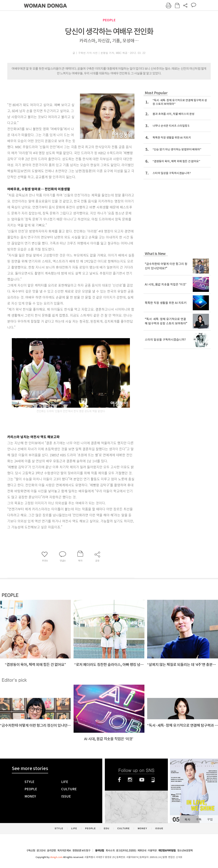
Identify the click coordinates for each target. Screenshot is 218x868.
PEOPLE (109, 20)
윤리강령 (51, 851)
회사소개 (110, 851)
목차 (187, 819)
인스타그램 (130, 780)
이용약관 (152, 851)
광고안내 (41, 851)
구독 (199, 819)
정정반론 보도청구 (81, 851)
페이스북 (119, 780)
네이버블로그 (153, 780)
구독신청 (31, 851)
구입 (210, 819)
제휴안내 (142, 851)
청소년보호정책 (185, 851)
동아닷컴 (100, 851)
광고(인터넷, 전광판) (126, 851)
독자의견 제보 (64, 851)
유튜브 (142, 780)
